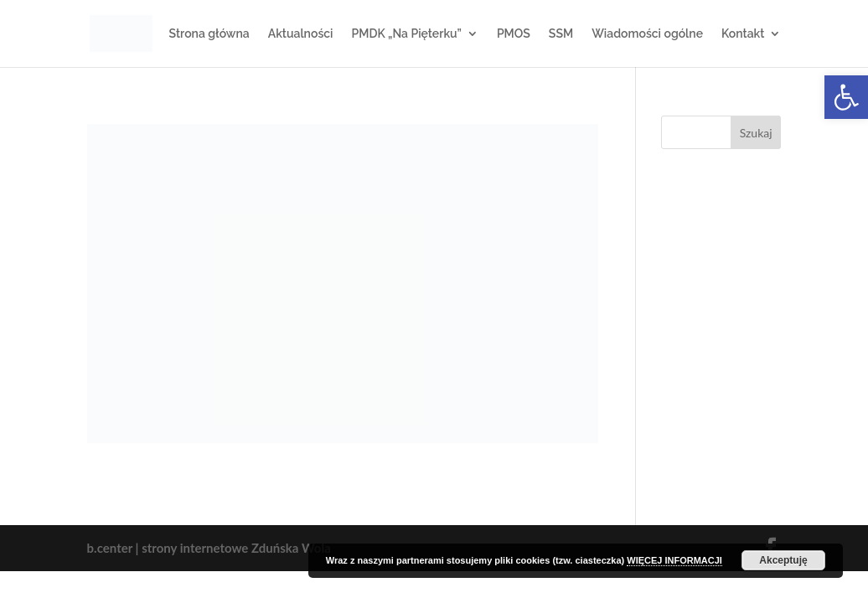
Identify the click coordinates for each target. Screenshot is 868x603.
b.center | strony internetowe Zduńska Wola (209, 548)
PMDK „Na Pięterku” (407, 34)
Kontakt (743, 34)
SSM (561, 34)
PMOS (514, 34)
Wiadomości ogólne (647, 34)
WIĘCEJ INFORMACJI (674, 560)
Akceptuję (783, 560)
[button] (846, 97)
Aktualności (301, 34)
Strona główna (209, 34)
